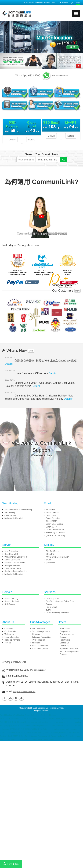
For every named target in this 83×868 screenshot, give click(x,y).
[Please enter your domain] (26, 160)
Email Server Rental (13, 568)
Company (9, 628)
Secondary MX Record (56, 533)
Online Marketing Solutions (57, 613)
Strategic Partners (12, 640)
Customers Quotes (40, 649)
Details (12, 140)
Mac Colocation (11, 551)
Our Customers (39, 628)
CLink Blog (64, 646)
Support (55, 3)
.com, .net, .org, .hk (48, 160)
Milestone (36, 643)
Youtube (10, 698)
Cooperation (65, 631)
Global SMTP (52, 521)
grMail (49, 560)
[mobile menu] (76, 14)
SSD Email (51, 510)
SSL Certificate (52, 551)
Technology (9, 634)
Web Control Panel (40, 646)
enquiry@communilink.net (24, 692)
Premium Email (52, 513)
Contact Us (29, 3)
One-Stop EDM (52, 598)
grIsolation (50, 563)
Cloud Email (51, 515)
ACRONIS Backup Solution (58, 557)
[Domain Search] (63, 160)
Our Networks (10, 631)
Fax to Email (51, 607)
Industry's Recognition (42, 637)
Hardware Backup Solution (16, 571)
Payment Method (43, 3)
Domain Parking (11, 598)
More (37, 246)
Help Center (65, 640)
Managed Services (12, 566)
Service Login (67, 3)
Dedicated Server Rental (15, 563)
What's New (65, 628)
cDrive (49, 610)
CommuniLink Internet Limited (50, 708)
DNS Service (10, 604)
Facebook (5, 698)
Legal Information (12, 637)
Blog (22, 698)
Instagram (16, 698)
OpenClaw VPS (11, 554)
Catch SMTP (51, 527)
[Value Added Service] (14, 518)
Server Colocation (12, 560)
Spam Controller (53, 518)
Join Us (8, 643)
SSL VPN (50, 554)
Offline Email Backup (55, 530)
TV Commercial (39, 640)
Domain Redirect (12, 601)
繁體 (78, 3)
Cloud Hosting (10, 515)
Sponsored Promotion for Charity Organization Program (70, 651)
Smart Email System (55, 524)
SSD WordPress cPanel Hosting (18, 510)
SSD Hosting (10, 513)
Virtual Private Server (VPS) (16, 557)
